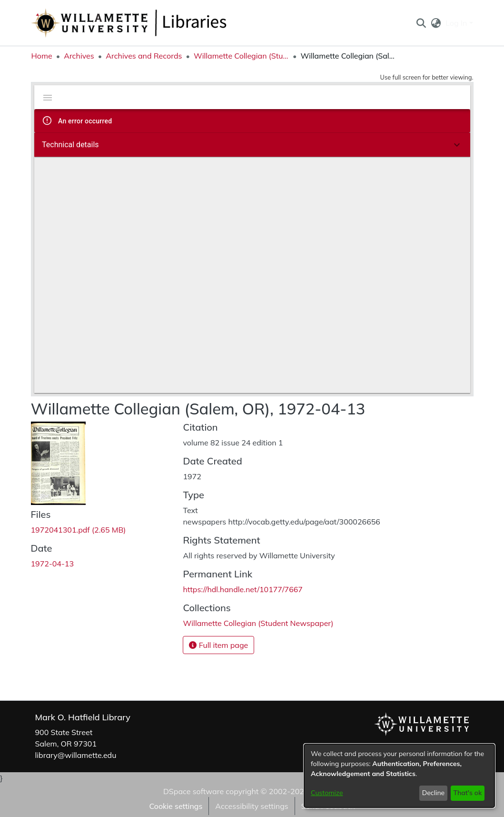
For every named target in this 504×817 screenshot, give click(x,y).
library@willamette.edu (76, 755)
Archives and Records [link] (144, 56)
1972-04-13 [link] (53, 564)
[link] (79, 530)
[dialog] (399, 776)
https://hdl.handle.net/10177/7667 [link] (242, 589)
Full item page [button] (218, 645)
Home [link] (42, 56)
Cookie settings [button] (176, 806)
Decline (434, 793)
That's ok (467, 793)
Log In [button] (457, 23)
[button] (421, 23)
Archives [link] (79, 56)
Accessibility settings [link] (252, 806)
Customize (327, 793)
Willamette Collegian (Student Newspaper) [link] (241, 56)
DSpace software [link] (193, 791)
